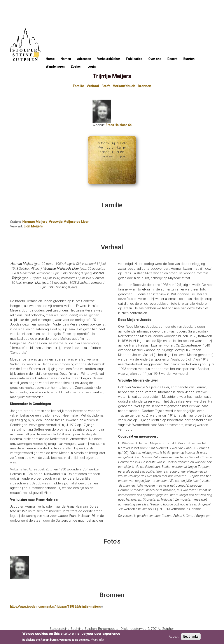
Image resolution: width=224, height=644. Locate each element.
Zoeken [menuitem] (76, 67)
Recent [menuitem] (172, 59)
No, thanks (191, 638)
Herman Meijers (35, 222)
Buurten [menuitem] (189, 59)
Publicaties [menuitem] (134, 59)
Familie (78, 86)
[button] (60, 567)
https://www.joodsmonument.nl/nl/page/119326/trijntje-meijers (57, 607)
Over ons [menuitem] (155, 59)
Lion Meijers (33, 226)
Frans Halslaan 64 (119, 125)
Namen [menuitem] (66, 59)
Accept (174, 638)
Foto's (106, 86)
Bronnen (144, 86)
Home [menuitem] (50, 59)
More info (97, 641)
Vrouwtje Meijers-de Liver (69, 222)
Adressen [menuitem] (84, 59)
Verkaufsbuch (124, 86)
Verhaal (93, 86)
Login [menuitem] (92, 67)
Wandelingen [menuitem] (55, 67)
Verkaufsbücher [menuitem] (109, 59)
